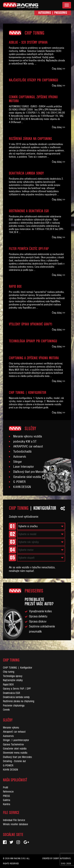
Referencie (8, 792)
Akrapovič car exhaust (14, 732)
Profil (6, 788)
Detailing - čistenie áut (14, 761)
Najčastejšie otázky (13, 680)
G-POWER (8, 766)
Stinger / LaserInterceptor (16, 740)
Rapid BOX (8, 685)
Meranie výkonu (11, 728)
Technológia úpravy (13, 676)
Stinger (18, 462)
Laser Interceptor (24, 467)
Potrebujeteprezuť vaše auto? (39, 602)
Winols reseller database (15, 824)
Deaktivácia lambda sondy (16, 697)
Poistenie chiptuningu (14, 706)
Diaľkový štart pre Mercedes (30, 472)
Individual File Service (14, 820)
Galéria (7, 800)
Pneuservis (61, 13)
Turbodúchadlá (22, 452)
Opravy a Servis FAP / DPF (17, 689)
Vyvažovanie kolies (40, 611)
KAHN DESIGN (22, 487)
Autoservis (45, 13)
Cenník (6, 710)
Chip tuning (9, 672)
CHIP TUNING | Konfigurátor (18, 668)
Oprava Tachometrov (13, 744)
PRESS (6, 796)
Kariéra (7, 804)
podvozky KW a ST (25, 442)
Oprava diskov (38, 622)
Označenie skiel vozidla (27, 477)
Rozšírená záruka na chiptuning (19, 701)
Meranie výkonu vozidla (28, 436)
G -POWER (19, 482)
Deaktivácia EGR (11, 693)
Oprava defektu (38, 616)
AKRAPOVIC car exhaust (28, 446)
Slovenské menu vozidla (15, 753)
